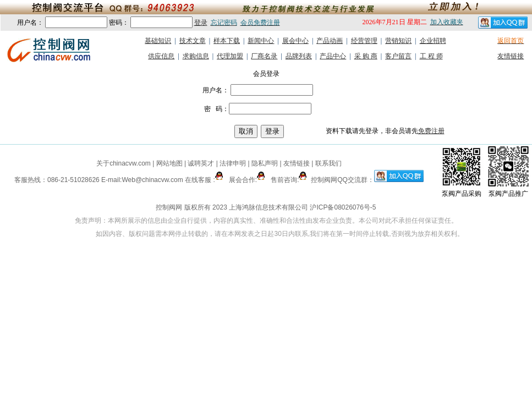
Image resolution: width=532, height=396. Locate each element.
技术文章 (193, 41)
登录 (201, 23)
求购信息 (196, 56)
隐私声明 (265, 163)
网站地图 (169, 163)
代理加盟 (230, 56)
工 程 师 (431, 56)
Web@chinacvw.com (152, 180)
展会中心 (295, 41)
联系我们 (328, 163)
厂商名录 (264, 56)
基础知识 (158, 41)
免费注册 (431, 131)
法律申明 (233, 163)
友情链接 (511, 56)
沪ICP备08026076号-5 (343, 207)
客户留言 (398, 56)
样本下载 (227, 41)
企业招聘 (433, 41)
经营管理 (364, 41)
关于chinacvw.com (124, 163)
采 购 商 (366, 56)
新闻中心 (261, 41)
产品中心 (333, 56)
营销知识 (398, 41)
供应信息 (161, 56)
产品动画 (330, 41)
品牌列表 (299, 56)
